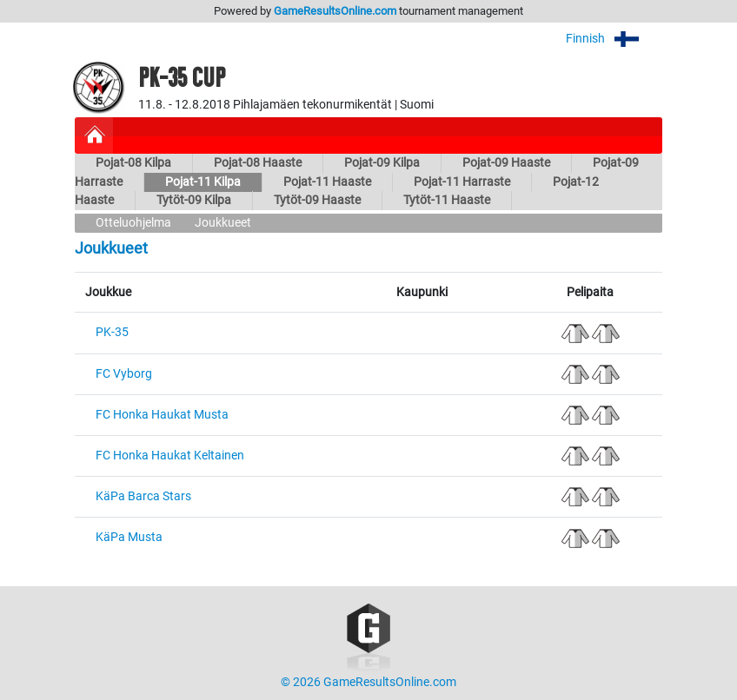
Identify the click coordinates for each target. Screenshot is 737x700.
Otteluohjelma (133, 223)
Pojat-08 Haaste (258, 163)
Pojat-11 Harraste (462, 182)
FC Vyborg (124, 374)
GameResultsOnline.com (335, 11)
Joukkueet (223, 223)
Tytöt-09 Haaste (317, 200)
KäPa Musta (129, 537)
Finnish (614, 39)
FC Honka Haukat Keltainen (170, 456)
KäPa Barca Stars (143, 496)
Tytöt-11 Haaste (447, 200)
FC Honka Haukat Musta (162, 415)
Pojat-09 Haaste (506, 163)
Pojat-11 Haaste (327, 182)
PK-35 (112, 332)
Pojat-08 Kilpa (133, 163)
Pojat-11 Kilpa (203, 182)
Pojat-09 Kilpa (382, 163)
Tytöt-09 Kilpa (194, 200)
